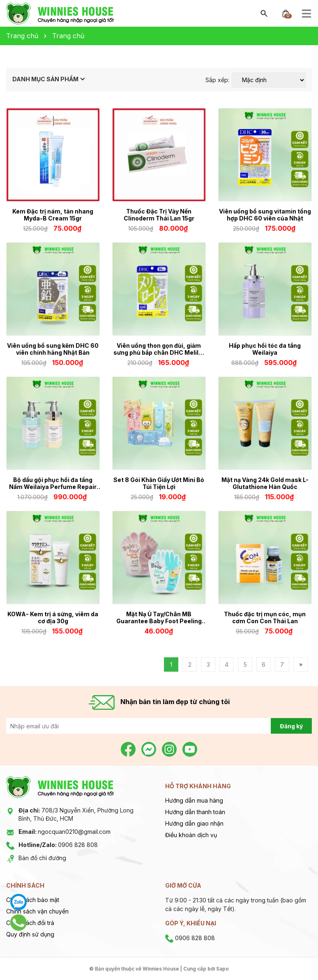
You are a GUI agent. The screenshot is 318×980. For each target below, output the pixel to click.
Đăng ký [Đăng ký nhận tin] (291, 726)
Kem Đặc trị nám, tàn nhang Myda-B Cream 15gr (53, 215)
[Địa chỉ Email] (159, 726)
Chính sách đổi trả (30, 923)
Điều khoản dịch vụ (191, 835)
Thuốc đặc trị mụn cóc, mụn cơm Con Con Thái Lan (265, 617)
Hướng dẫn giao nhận (194, 823)
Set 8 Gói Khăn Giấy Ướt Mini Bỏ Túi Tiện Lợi (159, 483)
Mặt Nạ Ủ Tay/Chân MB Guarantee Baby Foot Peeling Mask (159, 617)
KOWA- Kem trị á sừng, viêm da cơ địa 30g (53, 617)
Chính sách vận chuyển (37, 911)
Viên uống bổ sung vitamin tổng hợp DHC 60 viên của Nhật (265, 215)
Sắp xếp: (217, 80)
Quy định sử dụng (30, 934)
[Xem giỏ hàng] (286, 13)
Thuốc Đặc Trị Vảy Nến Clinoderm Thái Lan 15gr (159, 215)
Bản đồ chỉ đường (42, 858)
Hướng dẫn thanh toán (195, 812)
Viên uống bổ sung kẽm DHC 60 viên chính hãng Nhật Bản (53, 349)
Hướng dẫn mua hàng (194, 800)
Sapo (222, 969)
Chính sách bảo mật (33, 900)
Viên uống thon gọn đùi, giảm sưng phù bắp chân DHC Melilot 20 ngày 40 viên (159, 349)
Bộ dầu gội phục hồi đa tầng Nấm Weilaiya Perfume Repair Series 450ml (53, 483)
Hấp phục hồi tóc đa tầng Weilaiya (265, 349)
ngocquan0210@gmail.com (65, 832)
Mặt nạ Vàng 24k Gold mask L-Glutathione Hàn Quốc (265, 483)
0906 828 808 (58, 845)
